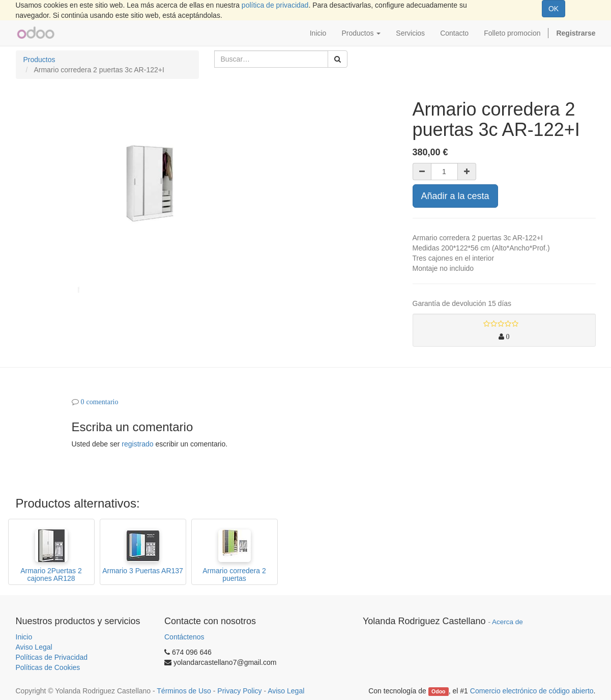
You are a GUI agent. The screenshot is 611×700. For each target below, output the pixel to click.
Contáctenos (184, 637)
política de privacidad (275, 5)
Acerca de (507, 622)
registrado (137, 444)
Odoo (438, 691)
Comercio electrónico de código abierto (532, 691)
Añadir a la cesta (455, 196)
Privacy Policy (239, 691)
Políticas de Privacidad (52, 657)
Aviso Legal (34, 647)
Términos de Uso (184, 691)
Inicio (24, 637)
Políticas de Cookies (48, 667)
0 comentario (100, 402)
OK (554, 9)
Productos (39, 60)
